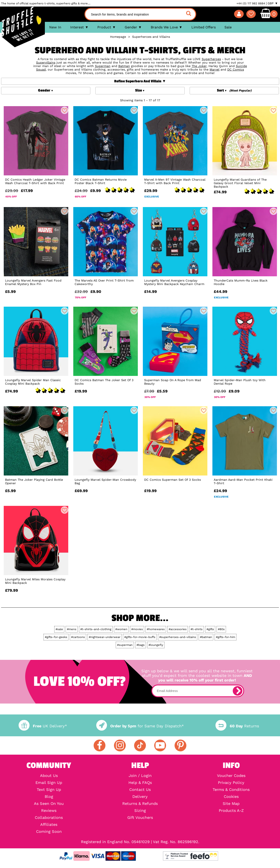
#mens (72, 629)
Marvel (214, 69)
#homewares (156, 629)
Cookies (231, 797)
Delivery (140, 797)
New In (55, 27)
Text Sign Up (49, 790)
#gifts (210, 629)
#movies (137, 629)
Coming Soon (49, 832)
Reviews (49, 811)
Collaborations (49, 818)
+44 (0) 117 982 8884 (251, 3)
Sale (228, 27)
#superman (125, 645)
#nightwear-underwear (105, 637)
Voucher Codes (231, 776)
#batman (206, 637)
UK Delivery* (43, 726)
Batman (124, 66)
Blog (49, 797)
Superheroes (211, 59)
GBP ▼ (273, 3)
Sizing (140, 811)
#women (121, 629)
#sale (59, 629)
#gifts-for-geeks (56, 637)
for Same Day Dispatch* (140, 726)
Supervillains (46, 62)
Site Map (231, 804)
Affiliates (49, 825)
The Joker (199, 66)
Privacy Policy (231, 783)
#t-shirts (197, 629)
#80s (221, 629)
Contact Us (140, 790)
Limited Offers (204, 27)
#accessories (178, 629)
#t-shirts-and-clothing (96, 629)
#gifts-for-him (226, 637)
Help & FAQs (140, 783)
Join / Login (140, 776)
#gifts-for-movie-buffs (140, 637)
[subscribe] (238, 691)
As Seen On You (49, 804)
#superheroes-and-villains (178, 637)
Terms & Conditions (231, 790)
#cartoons (78, 637)
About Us (49, 776)
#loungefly (156, 645)
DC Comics (236, 69)
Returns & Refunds (140, 804)
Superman (103, 66)
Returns (237, 726)
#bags (141, 645)
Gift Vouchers (140, 818)
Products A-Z (231, 811)
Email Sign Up (49, 783)
